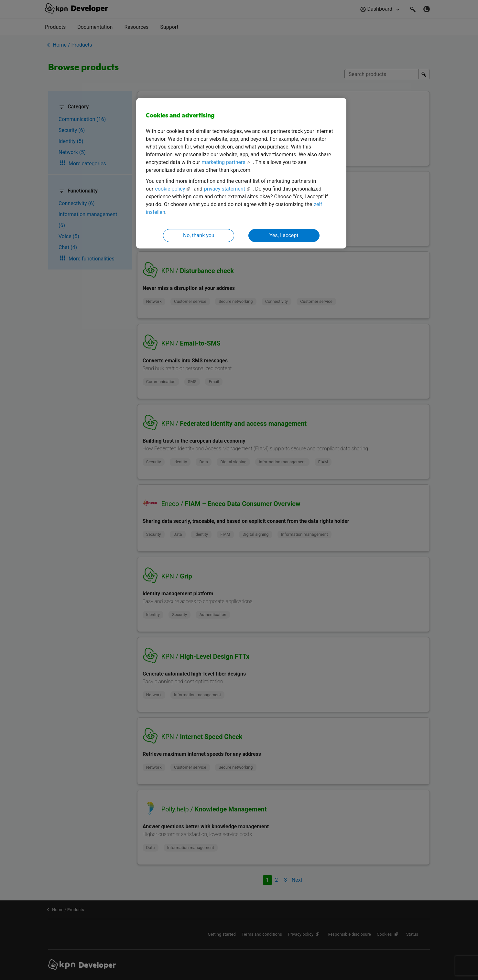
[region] (241, 173)
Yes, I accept (284, 235)
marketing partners (223, 162)
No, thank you (199, 235)
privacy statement (225, 189)
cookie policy (170, 189)
